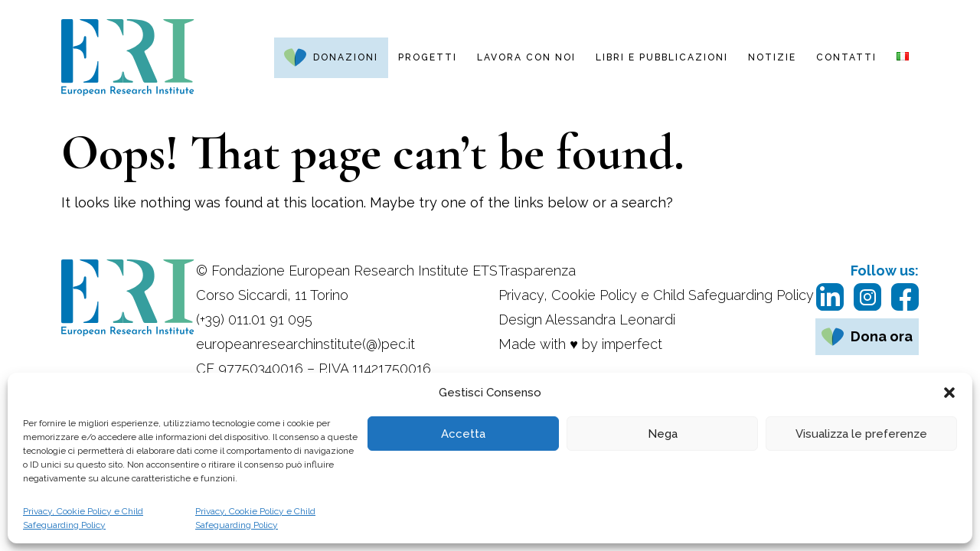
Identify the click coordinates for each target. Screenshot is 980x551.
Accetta (463, 434)
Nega (663, 434)
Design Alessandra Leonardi (587, 320)
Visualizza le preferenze (861, 434)
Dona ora (882, 336)
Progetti (428, 57)
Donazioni (346, 57)
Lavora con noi (526, 57)
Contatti (846, 57)
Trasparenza (537, 271)
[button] (949, 393)
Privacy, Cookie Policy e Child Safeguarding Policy (83, 518)
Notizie (772, 57)
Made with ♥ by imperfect (580, 344)
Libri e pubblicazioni (662, 57)
